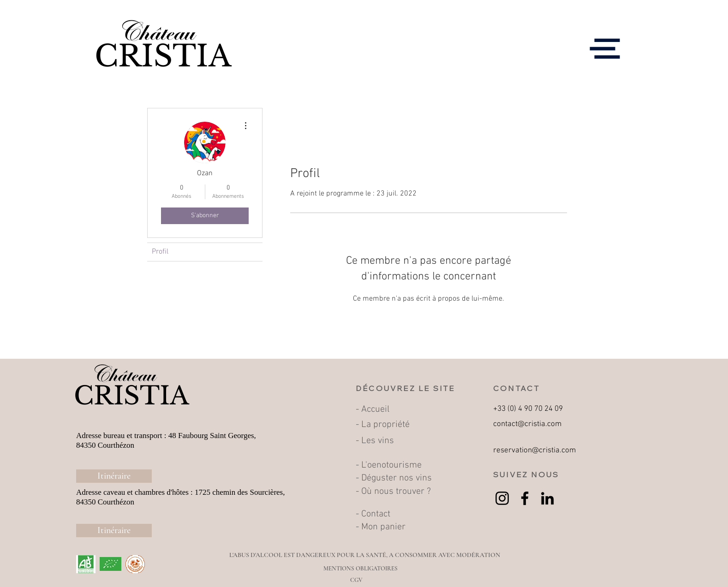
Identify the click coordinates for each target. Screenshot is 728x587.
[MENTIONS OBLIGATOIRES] (360, 569)
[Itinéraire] (114, 476)
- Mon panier (381, 527)
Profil (160, 252)
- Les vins (375, 441)
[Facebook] (525, 498)
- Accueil (374, 409)
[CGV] (356, 580)
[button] (605, 49)
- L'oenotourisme (390, 465)
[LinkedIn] (547, 498)
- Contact (373, 514)
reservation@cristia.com (534, 451)
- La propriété (383, 425)
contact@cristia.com (527, 424)
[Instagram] (502, 498)
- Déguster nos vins (394, 478)
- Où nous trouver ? (394, 492)
